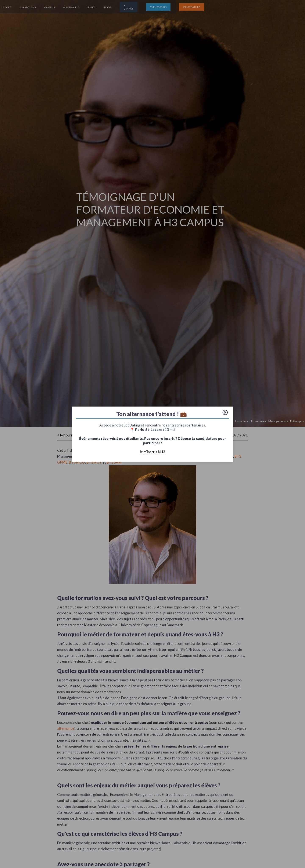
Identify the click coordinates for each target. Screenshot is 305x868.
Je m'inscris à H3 (153, 452)
